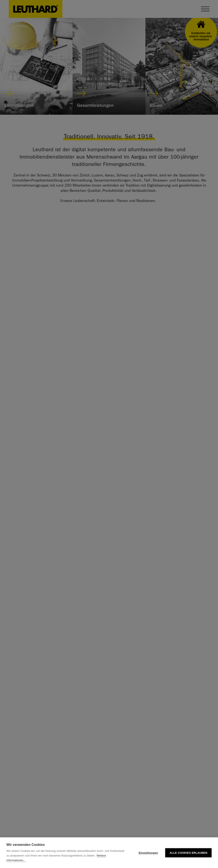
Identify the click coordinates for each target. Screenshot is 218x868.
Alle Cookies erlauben (188, 853)
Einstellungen (148, 853)
